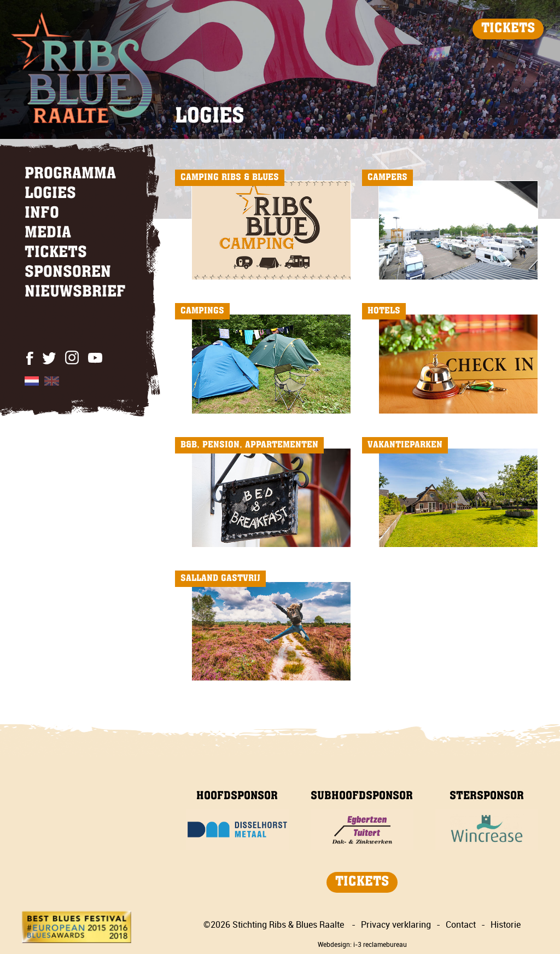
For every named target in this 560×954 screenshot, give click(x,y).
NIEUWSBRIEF (75, 293)
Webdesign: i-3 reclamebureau (362, 944)
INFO (42, 214)
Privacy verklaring (396, 924)
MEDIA (48, 234)
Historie (506, 924)
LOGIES (50, 194)
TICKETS (508, 29)
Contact (461, 924)
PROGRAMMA (70, 174)
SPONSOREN (68, 273)
